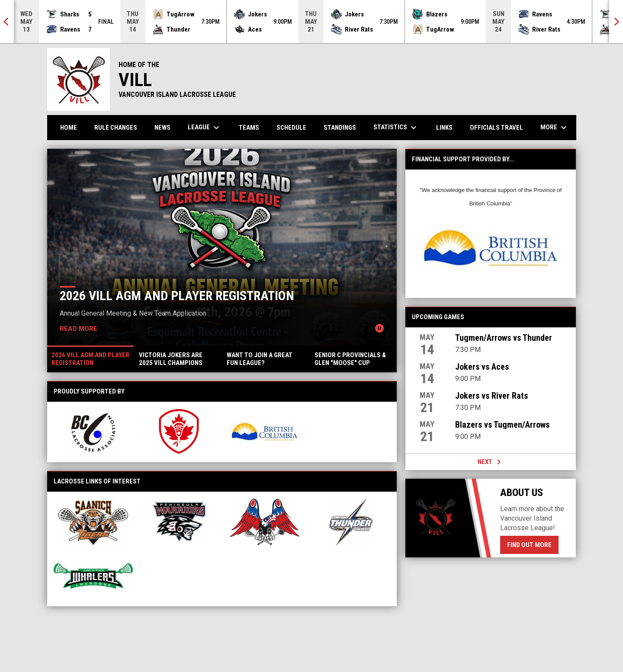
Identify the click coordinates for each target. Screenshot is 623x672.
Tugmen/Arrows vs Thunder (504, 338)
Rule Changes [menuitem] (116, 128)
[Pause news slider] (379, 328)
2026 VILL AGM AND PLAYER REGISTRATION (177, 296)
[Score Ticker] (311, 22)
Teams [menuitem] (249, 128)
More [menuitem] (555, 128)
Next (491, 462)
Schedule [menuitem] (291, 128)
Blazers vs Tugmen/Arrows (502, 425)
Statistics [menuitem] (396, 128)
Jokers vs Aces (482, 367)
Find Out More (529, 545)
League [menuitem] (205, 128)
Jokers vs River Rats (491, 396)
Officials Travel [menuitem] (496, 128)
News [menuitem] (162, 128)
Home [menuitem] (69, 128)
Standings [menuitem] (340, 128)
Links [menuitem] (444, 128)
